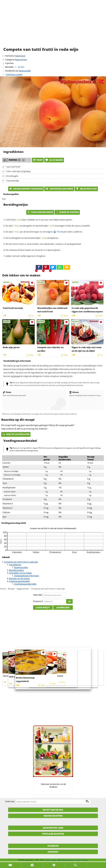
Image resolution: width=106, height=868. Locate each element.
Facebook (53, 846)
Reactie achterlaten (16, 434)
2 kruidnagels (12, 176)
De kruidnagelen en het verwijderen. (32, 238)
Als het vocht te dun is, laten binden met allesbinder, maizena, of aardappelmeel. (43, 244)
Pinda (7, 392)
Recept (11, 589)
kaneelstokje (45, 226)
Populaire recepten (53, 834)
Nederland (20, 56)
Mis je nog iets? (86, 189)
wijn (14, 226)
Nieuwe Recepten (53, 816)
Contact (47, 860)
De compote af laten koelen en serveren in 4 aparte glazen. (33, 250)
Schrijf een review (14, 74)
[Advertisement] (53, 26)
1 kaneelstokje (12, 181)
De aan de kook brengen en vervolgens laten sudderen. (44, 232)
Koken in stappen (67, 212)
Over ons (85, 860)
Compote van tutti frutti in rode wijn (21, 562)
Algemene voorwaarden (66, 860)
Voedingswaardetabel (19, 581)
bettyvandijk (25, 71)
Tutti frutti (13, 220)
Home (3, 589)
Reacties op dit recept (19, 578)
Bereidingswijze (16, 570)
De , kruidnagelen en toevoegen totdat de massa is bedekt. (48, 226)
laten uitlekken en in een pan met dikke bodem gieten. (39, 220)
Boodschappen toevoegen (26, 189)
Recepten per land (53, 828)
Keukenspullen (21, 567)
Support (78, 860)
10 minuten (60, 232)
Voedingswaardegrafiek (25, 584)
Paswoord (38, 601)
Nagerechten (21, 60)
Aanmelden (63, 607)
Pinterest (53, 852)
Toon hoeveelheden (40, 212)
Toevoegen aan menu (59, 189)
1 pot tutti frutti (13, 167)
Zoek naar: (10, 802)
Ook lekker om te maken (20, 573)
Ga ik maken (54, 160)
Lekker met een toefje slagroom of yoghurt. (26, 256)
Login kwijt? (43, 607)
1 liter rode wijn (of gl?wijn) (18, 171)
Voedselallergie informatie (26, 576)
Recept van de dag (53, 810)
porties (10, 63)
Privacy (54, 860)
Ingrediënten (15, 565)
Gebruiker (38, 595)
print (38, 160)
